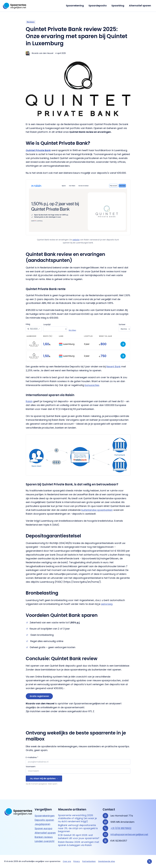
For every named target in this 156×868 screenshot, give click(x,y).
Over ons (67, 861)
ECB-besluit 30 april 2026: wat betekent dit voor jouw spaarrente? (79, 837)
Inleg (28, 324)
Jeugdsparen (42, 824)
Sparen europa (43, 828)
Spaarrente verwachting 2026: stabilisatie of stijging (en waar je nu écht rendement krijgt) (77, 818)
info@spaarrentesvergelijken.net (129, 834)
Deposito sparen (44, 820)
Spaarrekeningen (45, 816)
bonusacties (92, 385)
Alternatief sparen (140, 6)
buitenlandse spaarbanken (97, 510)
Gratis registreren (39, 696)
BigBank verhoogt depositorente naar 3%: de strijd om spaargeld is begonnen (78, 828)
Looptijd (48, 324)
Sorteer (122, 324)
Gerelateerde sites (107, 861)
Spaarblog (118, 6)
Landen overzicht (45, 841)
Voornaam (31, 767)
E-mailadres (32, 757)
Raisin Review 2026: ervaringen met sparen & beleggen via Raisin (79, 844)
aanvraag (107, 604)
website (76, 240)
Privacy (77, 861)
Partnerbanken (89, 861)
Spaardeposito (98, 6)
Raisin (29, 401)
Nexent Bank (113, 367)
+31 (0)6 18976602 (121, 828)
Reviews (31, 22)
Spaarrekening (75, 6)
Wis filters (73, 330)
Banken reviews (44, 837)
